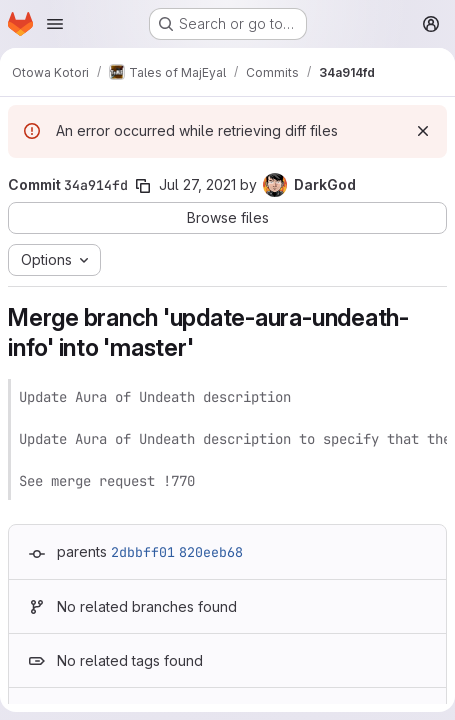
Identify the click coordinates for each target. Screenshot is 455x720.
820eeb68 (211, 552)
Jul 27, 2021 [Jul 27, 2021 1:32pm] (197, 184)
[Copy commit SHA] (143, 186)
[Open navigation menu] (55, 24)
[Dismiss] (423, 131)
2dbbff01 (143, 552)
